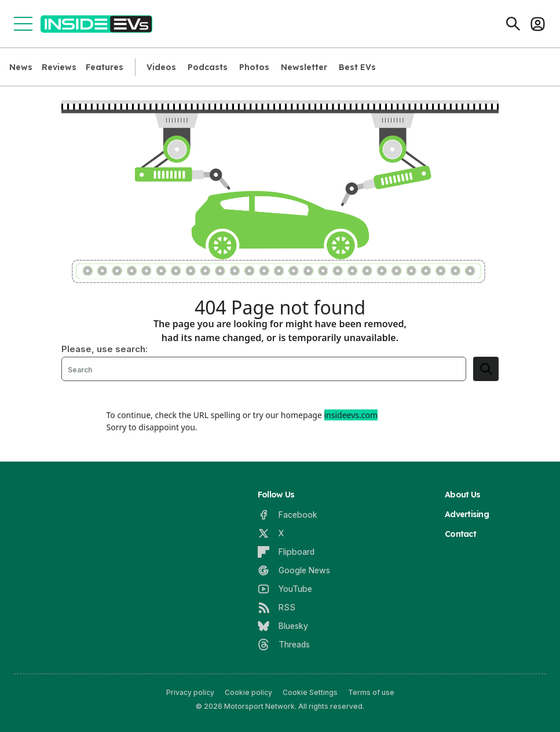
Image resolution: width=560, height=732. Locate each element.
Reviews (59, 67)
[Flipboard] (286, 552)
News (21, 67)
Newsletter (304, 67)
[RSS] (277, 607)
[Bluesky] (283, 626)
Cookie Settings (310, 692)
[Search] (513, 24)
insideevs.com (351, 415)
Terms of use (371, 692)
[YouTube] (285, 589)
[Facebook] (288, 515)
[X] (271, 533)
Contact (460, 534)
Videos (161, 67)
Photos (254, 67)
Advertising (467, 514)
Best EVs (357, 67)
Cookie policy (248, 692)
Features (105, 67)
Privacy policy (190, 692)
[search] (486, 369)
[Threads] (284, 645)
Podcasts (208, 67)
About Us (462, 495)
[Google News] (294, 570)
